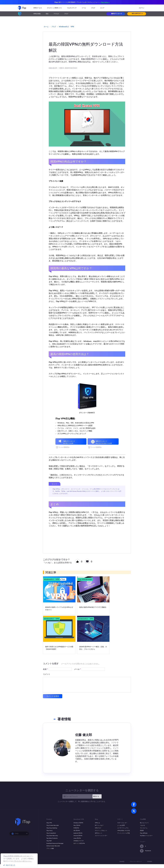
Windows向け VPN (66, 27)
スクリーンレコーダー (101, 836)
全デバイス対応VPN (79, 843)
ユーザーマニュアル (123, 828)
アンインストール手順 (124, 833)
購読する (96, 796)
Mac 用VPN (77, 825)
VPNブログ (98, 828)
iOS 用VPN (77, 831)
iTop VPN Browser (85, 579)
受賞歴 (142, 831)
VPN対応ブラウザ (79, 841)
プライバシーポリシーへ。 (23, 861)
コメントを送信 (53, 696)
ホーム (46, 27)
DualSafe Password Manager (55, 843)
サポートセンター (122, 823)
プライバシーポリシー (136, 862)
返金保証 (122, 862)
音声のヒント (99, 833)
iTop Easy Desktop (52, 828)
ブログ (66, 14)
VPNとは (97, 823)
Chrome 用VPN (78, 836)
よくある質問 (121, 825)
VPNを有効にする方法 (124, 831)
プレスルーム (144, 828)
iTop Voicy (49, 831)
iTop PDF (49, 841)
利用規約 (150, 862)
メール (77, 669)
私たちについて (144, 823)
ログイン (142, 8)
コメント (47, 674)
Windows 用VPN (78, 823)
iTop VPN (49, 823)
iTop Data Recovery (52, 836)
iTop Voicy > (105, 2)
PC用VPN (76, 828)
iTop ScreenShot (51, 833)
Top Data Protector (52, 838)
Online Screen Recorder (53, 846)
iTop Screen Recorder (53, 825)
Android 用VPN (78, 833)
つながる (142, 825)
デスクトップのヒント (101, 831)
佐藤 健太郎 (53, 68)
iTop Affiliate (144, 833)
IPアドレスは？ (99, 825)
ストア (102, 8)
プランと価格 (50, 848)
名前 (45, 669)
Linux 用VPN (77, 838)
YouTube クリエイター (146, 836)
